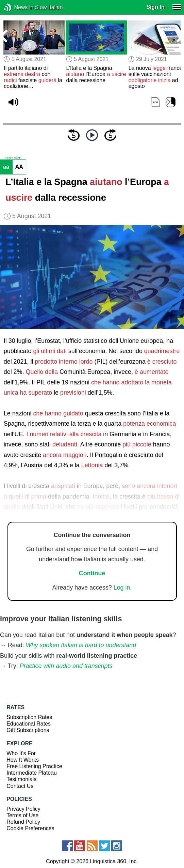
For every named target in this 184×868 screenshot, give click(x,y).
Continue (92, 573)
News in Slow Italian (18, 7)
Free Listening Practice (34, 766)
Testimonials (21, 779)
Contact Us (20, 786)
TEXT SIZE (13, 158)
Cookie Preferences (30, 828)
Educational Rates (29, 724)
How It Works (23, 760)
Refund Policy (23, 822)
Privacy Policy (23, 809)
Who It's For (21, 753)
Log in (122, 588)
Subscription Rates (29, 717)
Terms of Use (22, 815)
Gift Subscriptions (28, 730)
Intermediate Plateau (32, 773)
